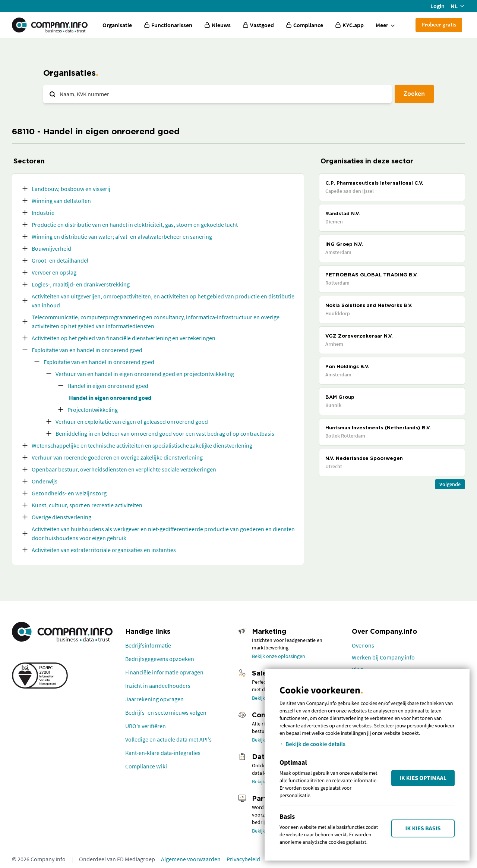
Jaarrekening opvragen (154, 699)
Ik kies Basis (423, 828)
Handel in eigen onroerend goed (108, 386)
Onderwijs (45, 481)
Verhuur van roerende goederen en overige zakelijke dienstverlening (117, 457)
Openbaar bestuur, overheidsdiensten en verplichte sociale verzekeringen (124, 469)
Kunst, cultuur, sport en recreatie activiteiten (87, 505)
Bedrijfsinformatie (148, 645)
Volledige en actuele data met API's (168, 739)
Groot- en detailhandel (60, 260)
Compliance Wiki (146, 766)
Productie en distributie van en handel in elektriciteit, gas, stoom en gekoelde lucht (135, 225)
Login (437, 6)
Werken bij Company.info (383, 657)
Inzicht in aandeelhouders (158, 686)
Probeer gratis (439, 24)
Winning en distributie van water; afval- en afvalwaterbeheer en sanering (122, 236)
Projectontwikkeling (93, 410)
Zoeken (414, 93)
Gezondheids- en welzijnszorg (69, 493)
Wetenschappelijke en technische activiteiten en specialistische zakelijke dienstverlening (142, 445)
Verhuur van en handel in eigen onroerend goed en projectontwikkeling (145, 374)
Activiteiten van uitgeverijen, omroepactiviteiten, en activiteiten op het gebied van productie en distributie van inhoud (163, 301)
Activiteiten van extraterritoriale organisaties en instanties (104, 550)
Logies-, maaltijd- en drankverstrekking (81, 284)
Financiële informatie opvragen (164, 672)
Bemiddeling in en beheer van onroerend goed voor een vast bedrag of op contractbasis (165, 433)
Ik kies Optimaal (423, 778)
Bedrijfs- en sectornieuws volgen (166, 712)
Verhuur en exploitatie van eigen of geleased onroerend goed (132, 422)
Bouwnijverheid (51, 248)
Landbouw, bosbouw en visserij (71, 189)
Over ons (363, 645)
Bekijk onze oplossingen (279, 656)
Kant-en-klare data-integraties (163, 753)
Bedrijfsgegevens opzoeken (160, 659)
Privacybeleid (243, 859)
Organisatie (117, 25)
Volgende (450, 484)
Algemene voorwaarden (191, 859)
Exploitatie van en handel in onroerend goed (87, 350)
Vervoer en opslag (54, 272)
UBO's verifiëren (146, 726)
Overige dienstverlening (61, 517)
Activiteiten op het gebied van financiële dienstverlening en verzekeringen (124, 338)
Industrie (43, 213)
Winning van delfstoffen (61, 201)
